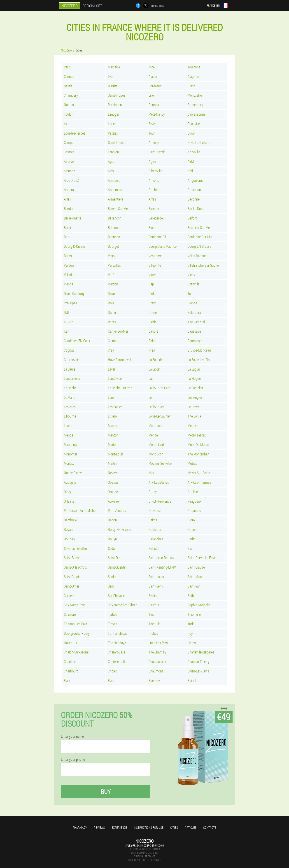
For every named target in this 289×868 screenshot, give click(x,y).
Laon (152, 378)
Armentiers (116, 199)
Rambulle (70, 520)
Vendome (155, 256)
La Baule (70, 369)
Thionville (194, 614)
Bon (67, 237)
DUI (66, 312)
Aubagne (70, 482)
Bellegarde (156, 218)
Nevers (113, 473)
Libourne (70, 416)
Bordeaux (155, 86)
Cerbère (69, 596)
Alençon (70, 171)
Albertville (155, 171)
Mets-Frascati (197, 435)
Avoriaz (69, 161)
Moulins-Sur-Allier (161, 463)
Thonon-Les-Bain (76, 624)
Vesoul (113, 256)
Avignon (193, 76)
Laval (111, 369)
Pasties (113, 133)
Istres (112, 322)
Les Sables (115, 407)
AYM (191, 161)
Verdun (69, 265)
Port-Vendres (117, 510)
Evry (67, 680)
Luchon (69, 426)
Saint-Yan (194, 586)
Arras (152, 199)
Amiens (154, 180)
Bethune (114, 227)
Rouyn (112, 539)
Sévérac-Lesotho (75, 548)
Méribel (154, 435)
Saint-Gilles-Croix (75, 567)
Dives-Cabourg (74, 293)
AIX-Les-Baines (159, 482)
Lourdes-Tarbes (75, 133)
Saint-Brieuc (72, 558)
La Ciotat (155, 369)
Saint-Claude (196, 567)
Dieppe (192, 303)
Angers (69, 190)
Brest (191, 86)
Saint (191, 548)
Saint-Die (114, 558)
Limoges (114, 114)
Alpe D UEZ (71, 180)
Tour (152, 133)
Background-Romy (77, 633)
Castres (69, 152)
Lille (151, 95)
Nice (152, 67)
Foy (190, 633)
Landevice (115, 378)
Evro (111, 680)
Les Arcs (70, 407)
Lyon (111, 76)
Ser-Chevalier (117, 596)
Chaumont (156, 671)
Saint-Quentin (117, 567)
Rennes (154, 105)
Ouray (153, 492)
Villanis (69, 275)
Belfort (192, 218)
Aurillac (193, 492)
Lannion (113, 152)
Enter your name (72, 736)
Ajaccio (154, 76)
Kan (67, 331)
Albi (190, 171)
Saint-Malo (195, 577)
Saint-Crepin (72, 577)
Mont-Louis (116, 454)
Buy (106, 792)
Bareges (154, 209)
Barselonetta (73, 218)
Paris (67, 67)
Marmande (156, 426)
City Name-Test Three (123, 605)
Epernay (154, 680)
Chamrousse (117, 652)
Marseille (114, 67)
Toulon (69, 114)
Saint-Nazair (157, 152)
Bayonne (194, 199)
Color (152, 341)
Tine (151, 614)
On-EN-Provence (160, 501)
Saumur (154, 605)
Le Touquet (156, 407)
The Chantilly (157, 652)
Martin (112, 463)
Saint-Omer (72, 586)
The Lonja (194, 416)
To (189, 293)
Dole (111, 303)
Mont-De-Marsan (199, 444)
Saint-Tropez (117, 95)
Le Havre (194, 407)
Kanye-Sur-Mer (118, 331)
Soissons (70, 614)
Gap (151, 284)
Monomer (71, 454)
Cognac (69, 350)
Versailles (114, 265)
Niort (152, 473)
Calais (153, 322)
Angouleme (196, 180)
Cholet (112, 671)
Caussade (194, 331)
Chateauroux (157, 661)
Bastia (68, 86)
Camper (69, 142)
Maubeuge (71, 444)
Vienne (69, 284)
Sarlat (192, 539)
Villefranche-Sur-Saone (203, 265)
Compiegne (195, 341)
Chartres (70, 661)
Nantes (69, 105)
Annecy (154, 142)
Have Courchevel (119, 360)
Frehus (153, 633)
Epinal (192, 680)
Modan (113, 444)
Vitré (111, 275)
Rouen (192, 529)
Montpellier (195, 95)
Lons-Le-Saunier (160, 416)
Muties (192, 463)
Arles (67, 199)
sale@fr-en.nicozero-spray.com (144, 845)
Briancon (114, 237)
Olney (68, 492)
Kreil (152, 350)
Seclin (153, 596)
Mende (69, 435)
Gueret (153, 312)
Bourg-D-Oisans (75, 246)
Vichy (191, 275)
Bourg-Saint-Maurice (163, 246)
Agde (112, 161)
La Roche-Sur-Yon (120, 388)
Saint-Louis (156, 577)
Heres (192, 643)
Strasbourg (195, 105)
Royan (68, 529)
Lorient (113, 124)
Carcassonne (197, 114)
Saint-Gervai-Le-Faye (202, 558)
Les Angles (195, 397)
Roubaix (70, 539)
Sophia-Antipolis (199, 605)
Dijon (111, 293)
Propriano (194, 510)
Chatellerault (117, 661)
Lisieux (113, 416)
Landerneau (72, 378)
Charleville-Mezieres (201, 652)
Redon (112, 520)
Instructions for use (149, 827)
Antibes (154, 190)
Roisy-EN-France (119, 529)
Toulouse (194, 67)
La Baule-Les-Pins (199, 360)
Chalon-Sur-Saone (76, 652)
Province (155, 510)
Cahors (153, 331)
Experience (119, 827)
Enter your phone (73, 759)
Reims (153, 520)
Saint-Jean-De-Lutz (161, 558)
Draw (152, 303)
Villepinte (155, 265)
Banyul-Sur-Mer (118, 209)
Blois (152, 227)
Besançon (115, 218)
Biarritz (113, 86)
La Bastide (156, 360)
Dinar (191, 133)
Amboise (114, 180)
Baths (68, 256)
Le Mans (70, 397)
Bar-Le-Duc (195, 209)
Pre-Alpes (70, 303)
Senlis (112, 577)
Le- (151, 397)
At (65, 124)
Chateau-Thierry (199, 661)
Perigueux (195, 501)
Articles (191, 827)
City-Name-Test (74, 605)
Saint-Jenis (156, 586)
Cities (174, 827)
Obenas (113, 482)
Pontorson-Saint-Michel (80, 510)
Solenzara (194, 312)
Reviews (99, 827)
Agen (152, 161)
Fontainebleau (118, 633)
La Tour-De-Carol (160, 388)
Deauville (194, 124)
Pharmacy (80, 827)
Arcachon (194, 190)
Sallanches (156, 539)
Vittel (152, 275)
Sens (111, 586)
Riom (191, 520)
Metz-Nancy (157, 114)
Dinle (152, 293)
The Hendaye (117, 643)
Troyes (113, 624)
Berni (67, 227)
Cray (111, 350)
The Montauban (198, 454)
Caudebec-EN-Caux (77, 341)
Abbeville (194, 152)
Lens (111, 397)
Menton (113, 435)
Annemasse (116, 190)
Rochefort (156, 529)
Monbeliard (156, 444)
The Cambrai (196, 322)
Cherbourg (71, 671)
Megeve (193, 426)
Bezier (153, 124)
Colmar (113, 341)
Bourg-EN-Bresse (199, 246)
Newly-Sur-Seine (199, 473)
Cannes (69, 76)
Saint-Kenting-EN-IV (162, 567)
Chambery (71, 95)
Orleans (69, 501)
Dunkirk (113, 312)
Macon (113, 426)
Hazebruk (70, 643)
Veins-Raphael (197, 256)
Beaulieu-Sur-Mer (199, 227)
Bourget (113, 246)
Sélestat (154, 548)
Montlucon (156, 454)
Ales (111, 171)
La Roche (70, 388)
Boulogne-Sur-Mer (200, 237)
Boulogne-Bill (157, 237)
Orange (113, 492)
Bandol (69, 209)
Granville (193, 284)
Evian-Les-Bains (198, 671)
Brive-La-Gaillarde (199, 142)
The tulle (154, 624)
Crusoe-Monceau (199, 350)
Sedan (112, 548)
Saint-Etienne (117, 142)
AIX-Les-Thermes (199, 482)
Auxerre (113, 501)
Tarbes (113, 614)
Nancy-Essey (73, 473)
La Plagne (194, 378)
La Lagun (194, 369)
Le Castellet (195, 388)
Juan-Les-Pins (158, 643)
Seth (191, 596)
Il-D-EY (68, 322)
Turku (192, 624)
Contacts (210, 827)
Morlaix (69, 463)
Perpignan (115, 105)
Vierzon (113, 284)
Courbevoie (72, 360)
